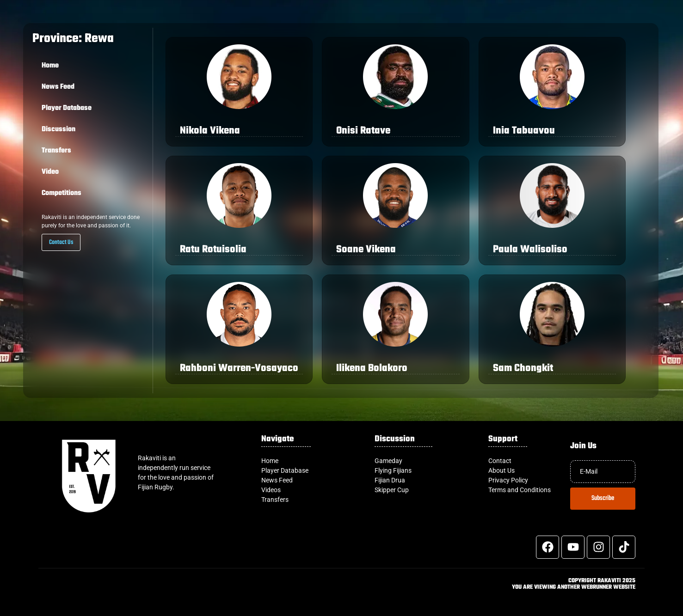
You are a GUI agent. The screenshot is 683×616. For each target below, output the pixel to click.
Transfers (56, 151)
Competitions (62, 193)
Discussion (58, 129)
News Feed (58, 87)
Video (50, 172)
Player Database (67, 108)
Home (50, 66)
